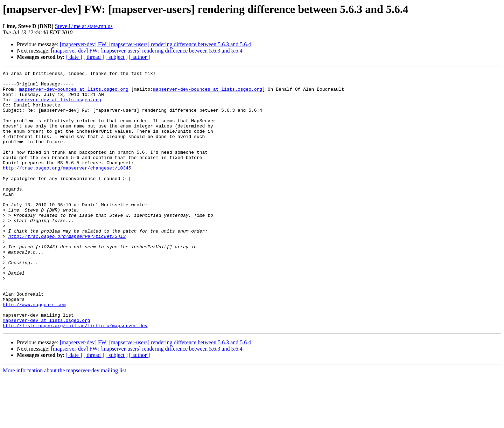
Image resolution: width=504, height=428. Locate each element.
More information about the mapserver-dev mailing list (64, 422)
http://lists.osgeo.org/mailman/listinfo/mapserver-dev (75, 377)
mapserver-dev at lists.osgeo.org (57, 106)
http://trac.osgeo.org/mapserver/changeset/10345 (67, 188)
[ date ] (74, 57)
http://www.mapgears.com (34, 352)
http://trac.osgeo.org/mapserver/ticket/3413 (67, 270)
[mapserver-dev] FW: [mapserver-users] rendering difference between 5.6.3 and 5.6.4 (156, 44)
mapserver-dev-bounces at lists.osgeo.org (74, 93)
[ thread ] (94, 57)
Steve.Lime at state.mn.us (84, 26)
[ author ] (140, 57)
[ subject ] (117, 57)
